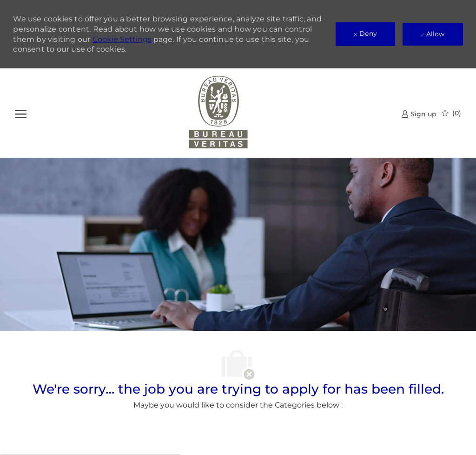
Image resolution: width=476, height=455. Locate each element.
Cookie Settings (122, 39)
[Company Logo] (218, 113)
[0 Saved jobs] (452, 113)
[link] (419, 114)
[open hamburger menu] (21, 113)
